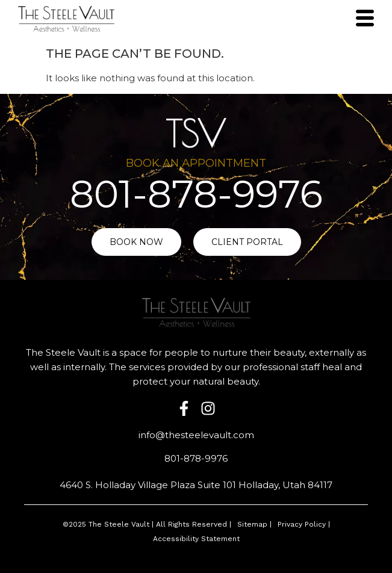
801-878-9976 (196, 194)
